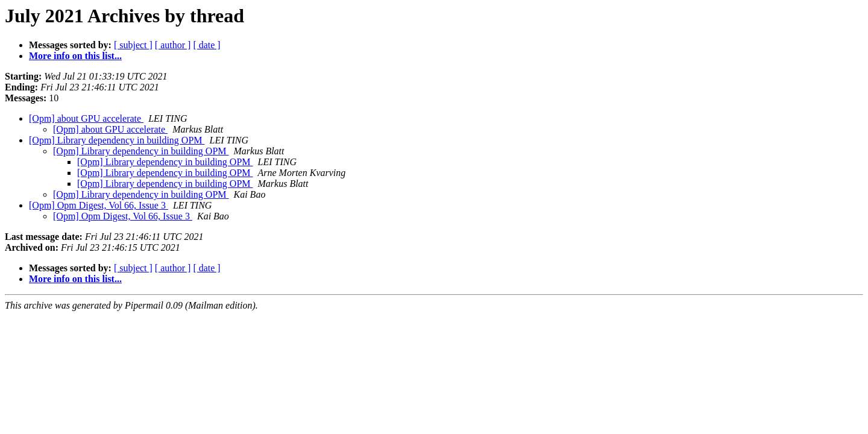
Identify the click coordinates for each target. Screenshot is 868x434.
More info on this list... (75, 56)
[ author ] (173, 45)
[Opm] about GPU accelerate (86, 118)
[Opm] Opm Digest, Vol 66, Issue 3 (99, 205)
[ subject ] (133, 45)
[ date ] (206, 45)
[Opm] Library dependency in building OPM (117, 140)
